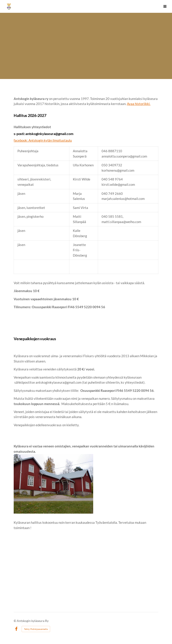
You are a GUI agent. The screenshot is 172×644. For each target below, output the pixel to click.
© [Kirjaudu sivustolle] (15, 621)
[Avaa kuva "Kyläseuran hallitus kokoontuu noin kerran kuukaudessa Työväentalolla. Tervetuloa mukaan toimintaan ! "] (53, 484)
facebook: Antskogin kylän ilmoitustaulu (43, 140)
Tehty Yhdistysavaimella (36, 629)
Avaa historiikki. (139, 104)
